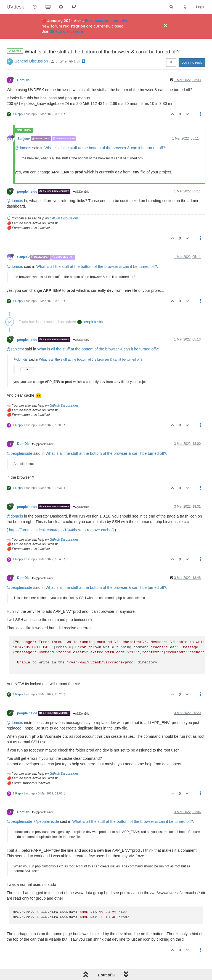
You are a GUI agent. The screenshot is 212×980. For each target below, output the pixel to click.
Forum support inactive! (107, 21)
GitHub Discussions (64, 218)
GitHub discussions (67, 31)
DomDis (23, 80)
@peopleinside (43, 444)
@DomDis (81, 192)
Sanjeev (24, 138)
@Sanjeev (81, 340)
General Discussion (31, 61)
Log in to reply (192, 62)
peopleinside (27, 191)
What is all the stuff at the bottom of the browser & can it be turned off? (105, 148)
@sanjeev (15, 349)
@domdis (23, 148)
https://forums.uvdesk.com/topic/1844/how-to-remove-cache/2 (62, 530)
